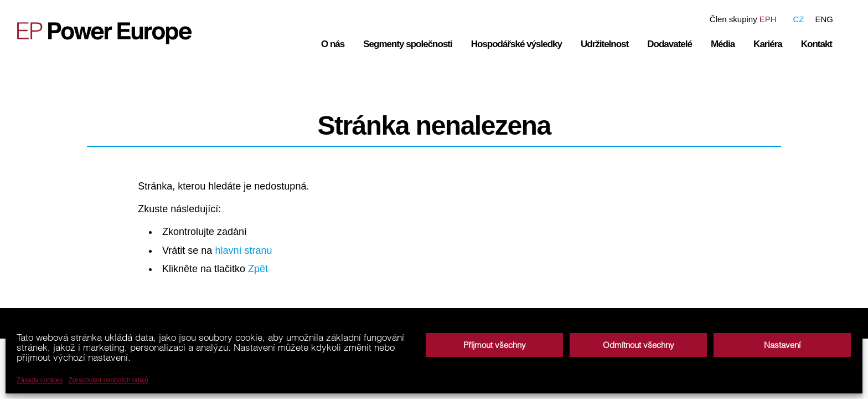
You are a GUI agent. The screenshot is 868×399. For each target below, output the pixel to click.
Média (723, 44)
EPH (768, 19)
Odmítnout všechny (639, 345)
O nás (333, 44)
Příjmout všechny (495, 345)
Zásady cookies (40, 380)
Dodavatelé (670, 44)
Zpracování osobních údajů (108, 380)
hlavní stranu (243, 250)
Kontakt (817, 44)
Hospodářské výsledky (516, 44)
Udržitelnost (604, 44)
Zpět (258, 269)
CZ (798, 19)
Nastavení (782, 345)
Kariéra (768, 44)
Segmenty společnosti (407, 44)
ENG (824, 19)
